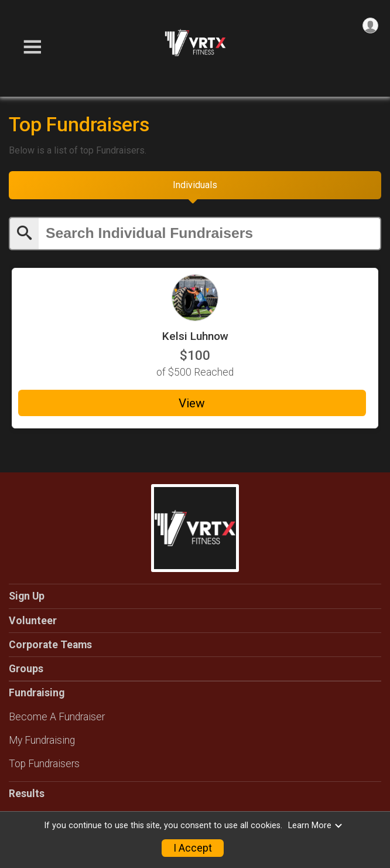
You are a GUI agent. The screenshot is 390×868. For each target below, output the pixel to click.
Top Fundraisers (44, 764)
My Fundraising (42, 740)
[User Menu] (370, 25)
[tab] (195, 185)
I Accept (193, 848)
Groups (26, 669)
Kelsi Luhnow (195, 336)
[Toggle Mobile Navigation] (32, 47)
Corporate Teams (50, 645)
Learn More (316, 826)
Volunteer (33, 621)
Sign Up (27, 596)
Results (27, 794)
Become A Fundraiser (57, 717)
